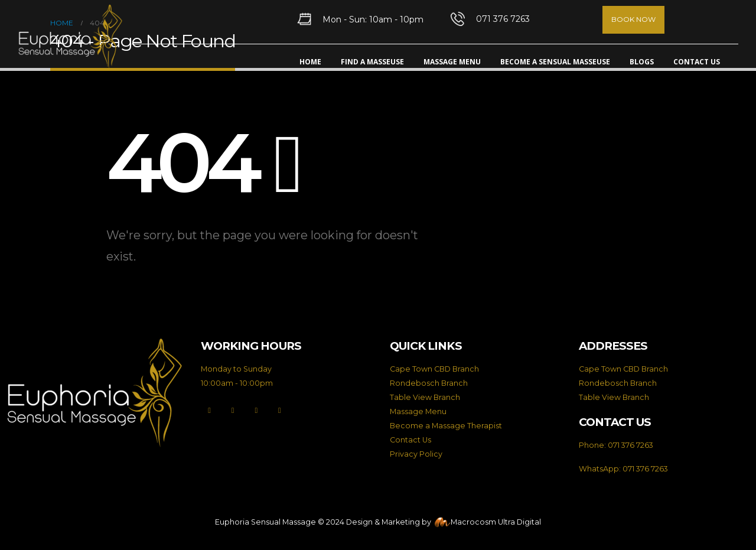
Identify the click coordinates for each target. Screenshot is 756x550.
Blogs (642, 62)
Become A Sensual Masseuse (555, 62)
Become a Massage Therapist (446, 426)
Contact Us (697, 62)
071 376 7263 (630, 445)
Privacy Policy (416, 454)
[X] (233, 411)
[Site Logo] (70, 37)
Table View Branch (425, 397)
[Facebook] (209, 411)
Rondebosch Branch (429, 383)
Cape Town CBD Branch (434, 369)
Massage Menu (452, 62)
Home (310, 62)
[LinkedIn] (280, 411)
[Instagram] (256, 411)
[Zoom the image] (94, 345)
